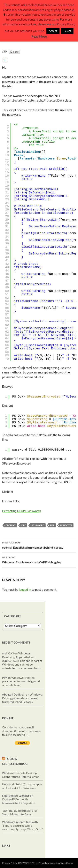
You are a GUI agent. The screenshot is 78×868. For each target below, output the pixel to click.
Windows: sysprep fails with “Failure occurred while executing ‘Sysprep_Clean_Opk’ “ (23, 826)
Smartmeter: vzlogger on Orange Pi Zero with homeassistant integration (19, 799)
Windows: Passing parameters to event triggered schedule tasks (21, 681)
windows (66, 525)
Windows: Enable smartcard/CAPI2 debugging (39, 559)
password (38, 525)
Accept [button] (53, 31)
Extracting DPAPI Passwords (22, 511)
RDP (52, 525)
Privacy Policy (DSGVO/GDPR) (19, 863)
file (24, 525)
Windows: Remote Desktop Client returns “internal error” (21, 775)
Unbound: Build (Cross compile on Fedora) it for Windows (22, 786)
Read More (39, 36)
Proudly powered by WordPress (56, 863)
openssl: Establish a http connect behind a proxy (39, 545)
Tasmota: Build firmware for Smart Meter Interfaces (20, 812)
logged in (25, 589)
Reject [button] (67, 31)
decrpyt (11, 525)
